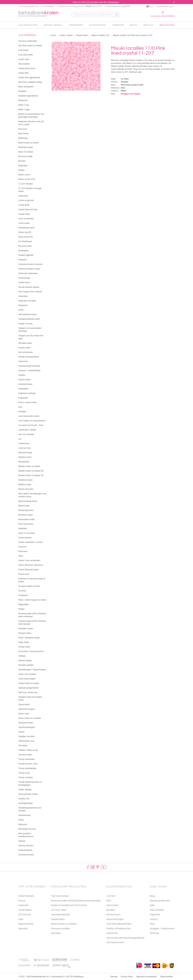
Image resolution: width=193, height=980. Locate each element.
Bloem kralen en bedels (64, 924)
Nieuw (22, 901)
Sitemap (154, 933)
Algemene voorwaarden (147, 977)
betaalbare (39, 14)
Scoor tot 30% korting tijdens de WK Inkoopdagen (96, 2)
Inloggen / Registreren (163, 14)
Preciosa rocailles (60, 929)
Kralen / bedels (66, 35)
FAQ (152, 924)
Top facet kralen (60, 896)
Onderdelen (25, 910)
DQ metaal (25, 915)
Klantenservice (165, 7)
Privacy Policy (127, 977)
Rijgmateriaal (26, 924)
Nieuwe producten (160, 901)
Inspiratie (23, 905)
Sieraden (56, 933)
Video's (154, 919)
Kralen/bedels (26, 896)
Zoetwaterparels (60, 915)
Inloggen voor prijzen (131, 94)
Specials (23, 929)
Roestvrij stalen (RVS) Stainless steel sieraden (76, 901)
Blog (152, 896)
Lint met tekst (59, 910)
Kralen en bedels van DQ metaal (69, 905)
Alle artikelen (157, 910)
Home (53, 35)
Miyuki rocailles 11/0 (100, 35)
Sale (21, 919)
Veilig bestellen (166, 977)
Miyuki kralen (82, 35)
